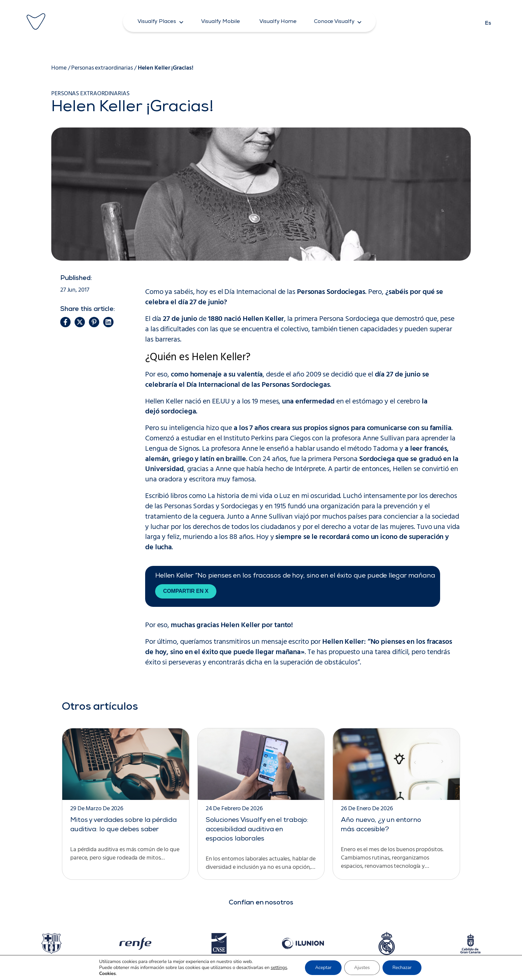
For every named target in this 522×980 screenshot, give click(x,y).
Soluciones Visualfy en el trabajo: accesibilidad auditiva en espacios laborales (257, 830)
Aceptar (323, 968)
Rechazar (402, 968)
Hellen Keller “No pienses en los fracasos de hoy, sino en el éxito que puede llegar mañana (295, 576)
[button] (161, 21)
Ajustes (362, 968)
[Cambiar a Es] (488, 21)
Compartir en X (186, 591)
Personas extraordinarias (102, 68)
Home (59, 68)
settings (279, 968)
